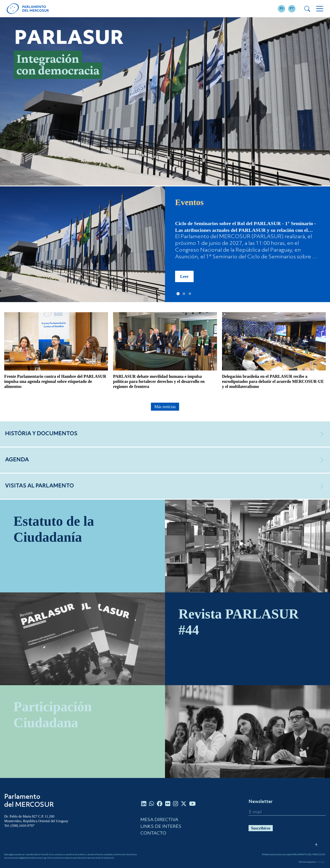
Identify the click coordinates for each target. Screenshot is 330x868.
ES (282, 9)
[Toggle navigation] (320, 9)
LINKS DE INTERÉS (161, 827)
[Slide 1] (178, 294)
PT (292, 9)
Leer (184, 276)
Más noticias (165, 407)
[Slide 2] (184, 294)
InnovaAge (320, 862)
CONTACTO (153, 833)
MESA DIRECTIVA (159, 820)
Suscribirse (261, 828)
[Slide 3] (190, 294)
